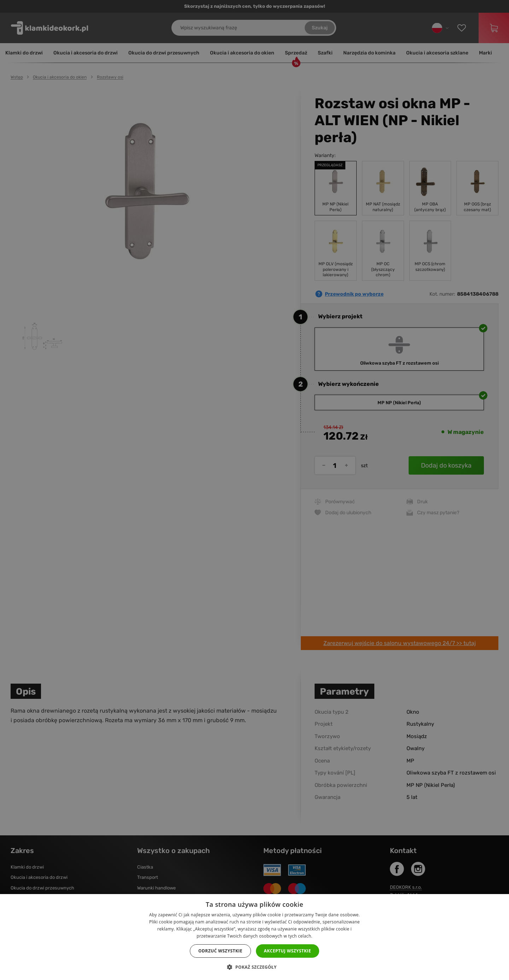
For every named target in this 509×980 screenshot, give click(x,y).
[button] (254, 967)
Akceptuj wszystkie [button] (288, 951)
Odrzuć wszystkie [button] (220, 951)
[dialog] (255, 490)
